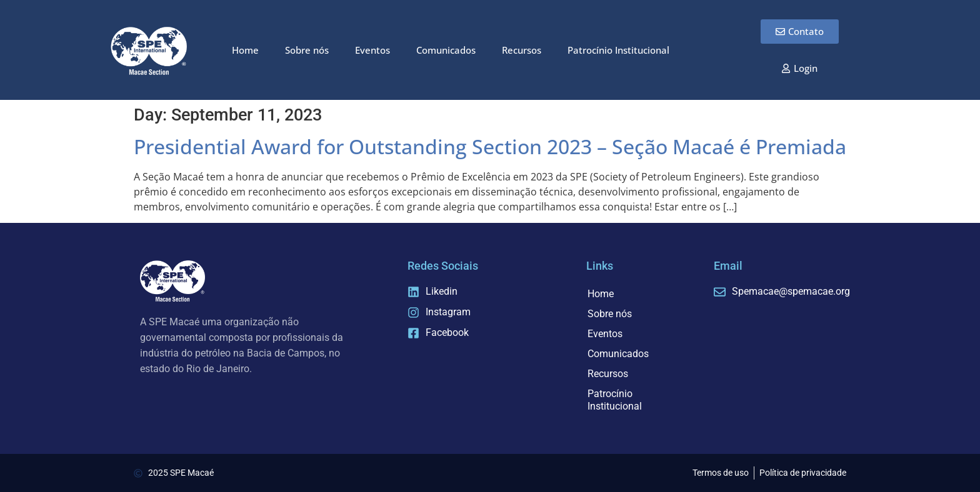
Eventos (372, 50)
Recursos (522, 50)
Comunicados (446, 50)
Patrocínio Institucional (618, 50)
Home (245, 50)
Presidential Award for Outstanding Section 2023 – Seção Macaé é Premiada (490, 146)
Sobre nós (307, 50)
